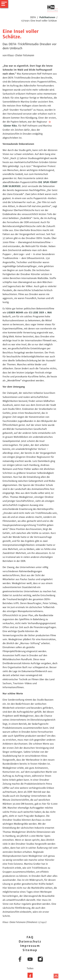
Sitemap (30, 950)
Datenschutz (30, 941)
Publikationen (47, 17)
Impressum (30, 946)
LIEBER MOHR (15, 313)
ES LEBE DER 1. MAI (40, 313)
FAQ (30, 937)
